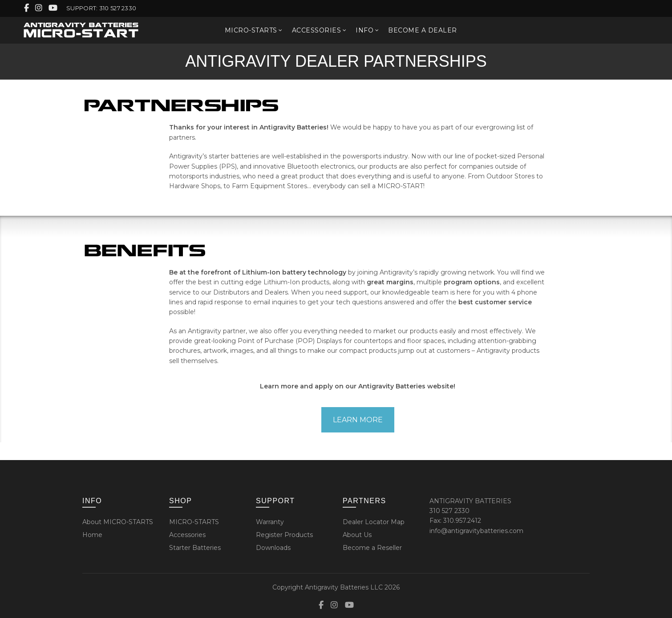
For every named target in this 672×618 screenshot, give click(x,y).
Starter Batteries (195, 548)
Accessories (187, 535)
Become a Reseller (372, 548)
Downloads (273, 548)
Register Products (284, 535)
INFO (364, 30)
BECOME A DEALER (423, 30)
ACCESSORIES (317, 30)
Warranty (270, 522)
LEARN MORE (358, 420)
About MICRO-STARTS (118, 522)
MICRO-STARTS (251, 30)
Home (92, 535)
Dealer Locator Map (374, 522)
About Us (357, 535)
